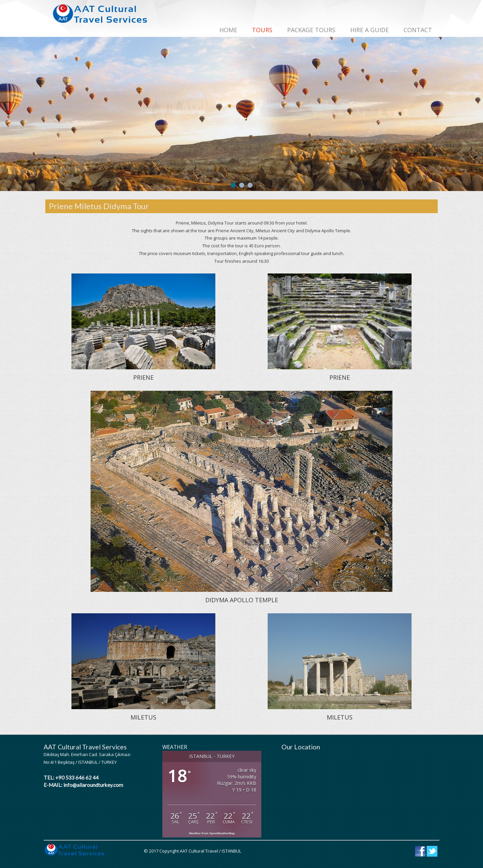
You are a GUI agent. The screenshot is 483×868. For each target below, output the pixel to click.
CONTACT (418, 30)
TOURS (262, 30)
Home (228, 30)
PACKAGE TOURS (311, 30)
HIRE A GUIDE (369, 30)
